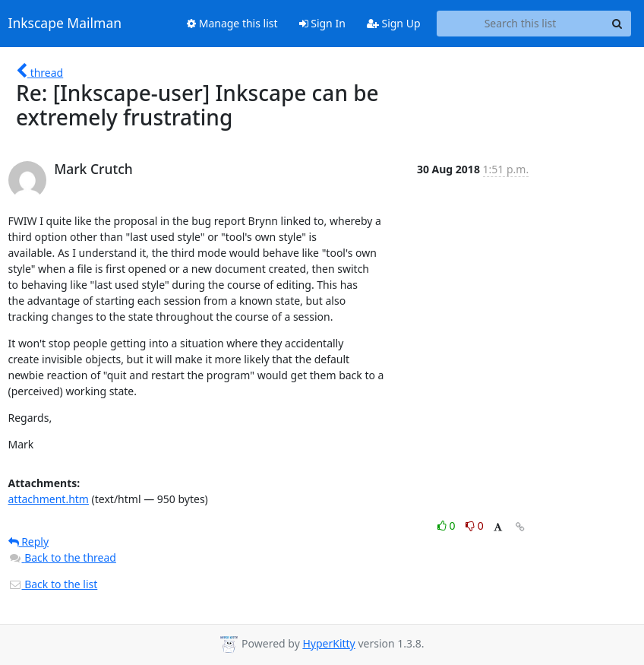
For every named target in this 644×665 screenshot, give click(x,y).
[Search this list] (521, 24)
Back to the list (53, 584)
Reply (29, 541)
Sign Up (394, 23)
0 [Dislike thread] (475, 526)
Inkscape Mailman (65, 24)
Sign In (322, 23)
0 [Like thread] (448, 526)
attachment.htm (49, 499)
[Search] (617, 24)
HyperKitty (328, 643)
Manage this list (232, 23)
